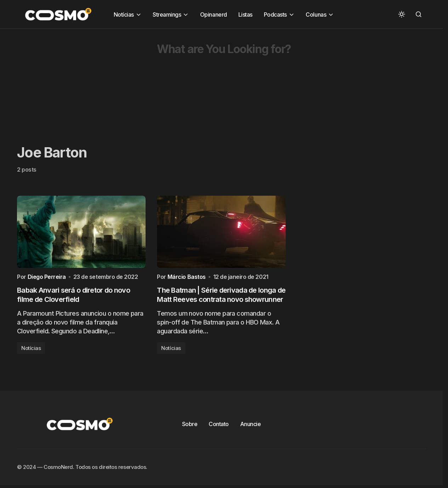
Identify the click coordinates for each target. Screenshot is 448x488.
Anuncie (251, 426)
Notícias (31, 350)
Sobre (190, 426)
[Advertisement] (212, 78)
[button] (402, 14)
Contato (219, 426)
